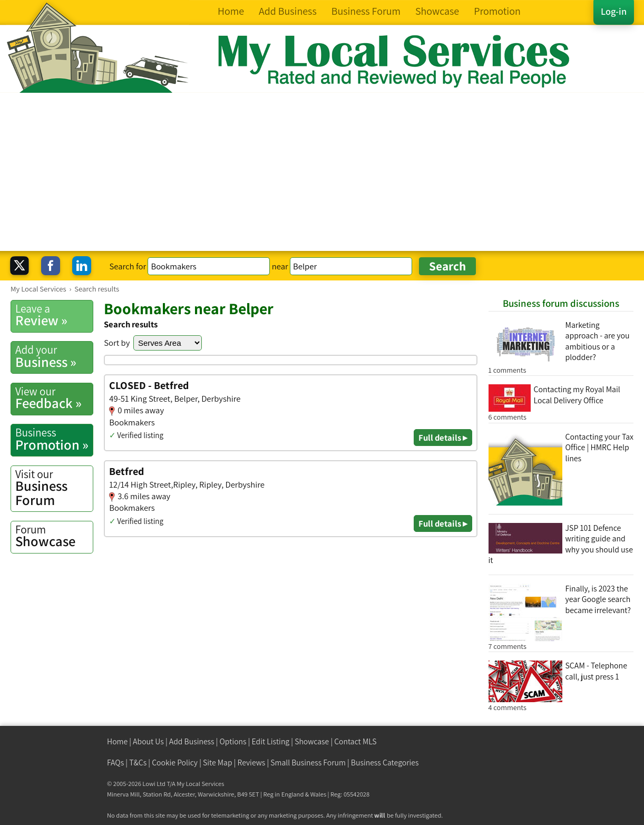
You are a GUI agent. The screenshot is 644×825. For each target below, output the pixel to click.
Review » (54, 315)
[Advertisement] (322, 172)
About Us (148, 741)
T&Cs (138, 763)
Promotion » (54, 439)
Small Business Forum (308, 763)
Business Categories (385, 763)
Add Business (192, 741)
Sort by (117, 343)
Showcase (54, 536)
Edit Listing (271, 741)
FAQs (115, 763)
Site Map (218, 763)
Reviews (252, 763)
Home (117, 741)
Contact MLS (355, 741)
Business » (54, 356)
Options (233, 741)
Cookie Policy (175, 763)
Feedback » (54, 398)
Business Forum (54, 488)
